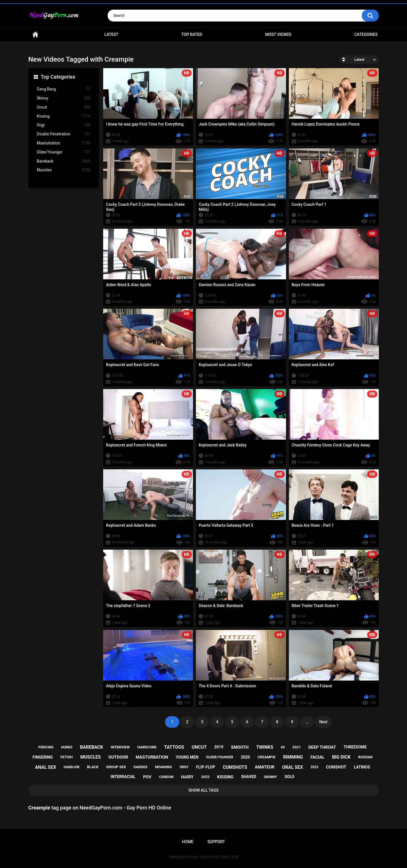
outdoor (118, 757)
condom (166, 777)
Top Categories (58, 77)
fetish (67, 757)
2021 (296, 747)
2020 (245, 757)
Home (35, 35)
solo (290, 777)
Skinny (64, 98)
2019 (219, 747)
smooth (240, 747)
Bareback (64, 161)
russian (365, 757)
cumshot (336, 767)
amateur (265, 767)
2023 (315, 767)
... (307, 722)
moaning (163, 767)
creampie (267, 757)
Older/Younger (64, 152)
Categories (366, 34)
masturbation (152, 757)
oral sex (293, 767)
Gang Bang (64, 89)
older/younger (220, 757)
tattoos (174, 747)
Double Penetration (64, 134)
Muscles (64, 170)
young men (187, 757)
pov (147, 777)
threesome (355, 747)
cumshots (235, 767)
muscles (90, 757)
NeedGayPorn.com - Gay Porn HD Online (200, 857)
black (93, 767)
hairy (187, 777)
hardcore (147, 747)
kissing (225, 777)
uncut (199, 747)
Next (323, 722)
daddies (140, 767)
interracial (123, 777)
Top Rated (192, 34)
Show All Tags (204, 790)
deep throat (322, 747)
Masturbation (64, 143)
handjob (72, 767)
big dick (341, 757)
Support (216, 842)
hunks (67, 747)
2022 (205, 777)
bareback (92, 747)
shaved (249, 777)
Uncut (64, 107)
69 (283, 747)
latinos (362, 767)
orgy (184, 767)
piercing (46, 747)
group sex (116, 767)
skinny (270, 777)
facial (318, 757)
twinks (265, 747)
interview (120, 747)
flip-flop (206, 767)
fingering (43, 757)
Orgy (64, 125)
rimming (293, 757)
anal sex (46, 767)
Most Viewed (278, 34)
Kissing (64, 116)
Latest (111, 34)
